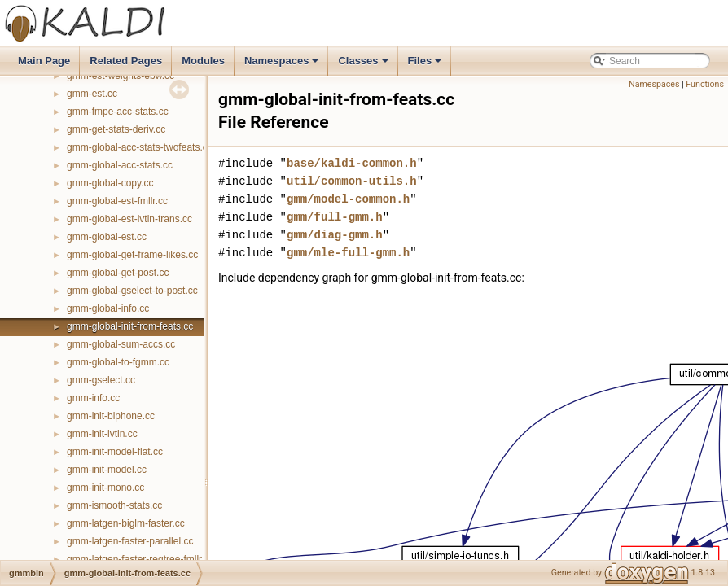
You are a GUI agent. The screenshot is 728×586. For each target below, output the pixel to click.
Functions (705, 84)
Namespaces (283, 65)
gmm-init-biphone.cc (111, 416)
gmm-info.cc (93, 398)
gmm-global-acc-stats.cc (120, 165)
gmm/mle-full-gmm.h (348, 253)
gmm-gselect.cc (101, 380)
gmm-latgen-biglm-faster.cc (126, 523)
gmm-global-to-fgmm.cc (118, 362)
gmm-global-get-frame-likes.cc (132, 255)
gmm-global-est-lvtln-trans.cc (129, 219)
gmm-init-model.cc (107, 470)
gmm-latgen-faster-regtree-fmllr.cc (140, 559)
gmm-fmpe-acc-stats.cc (118, 112)
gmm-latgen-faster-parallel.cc (130, 541)
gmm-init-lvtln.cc (102, 434)
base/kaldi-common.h (352, 163)
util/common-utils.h (352, 181)
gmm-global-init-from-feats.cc (130, 326)
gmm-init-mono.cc (105, 488)
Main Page (44, 61)
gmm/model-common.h (348, 199)
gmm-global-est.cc (107, 237)
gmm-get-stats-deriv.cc (116, 129)
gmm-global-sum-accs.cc (121, 344)
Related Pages (126, 61)
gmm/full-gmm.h (335, 217)
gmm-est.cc (92, 94)
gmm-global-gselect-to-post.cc (132, 291)
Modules (203, 61)
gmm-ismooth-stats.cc (114, 505)
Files (426, 65)
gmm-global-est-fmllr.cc (117, 201)
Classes (364, 65)
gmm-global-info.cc (108, 308)
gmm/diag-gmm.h (335, 235)
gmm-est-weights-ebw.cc (121, 76)
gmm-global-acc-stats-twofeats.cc (140, 147)
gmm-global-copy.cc (110, 183)
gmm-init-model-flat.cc (115, 452)
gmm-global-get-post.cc (118, 273)
